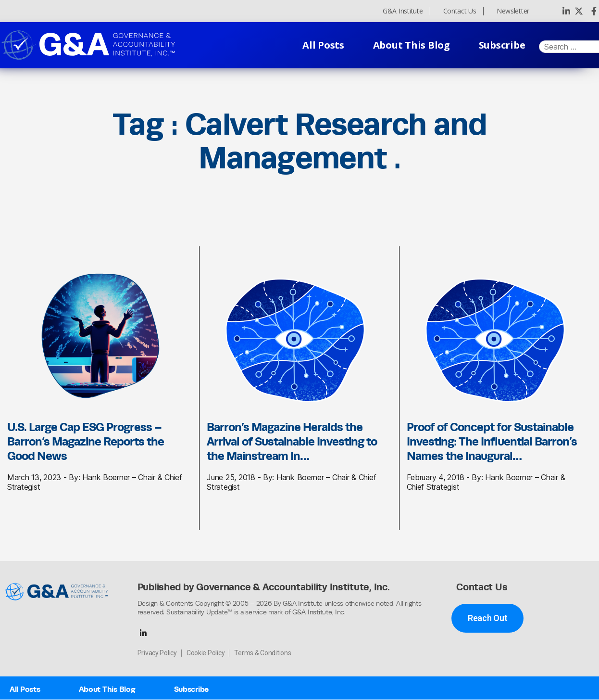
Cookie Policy (206, 653)
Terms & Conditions (262, 653)
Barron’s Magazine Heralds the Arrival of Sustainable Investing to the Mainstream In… (292, 441)
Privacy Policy (157, 653)
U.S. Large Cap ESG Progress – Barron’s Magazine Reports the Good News (86, 441)
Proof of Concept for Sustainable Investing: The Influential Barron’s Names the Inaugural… (492, 441)
